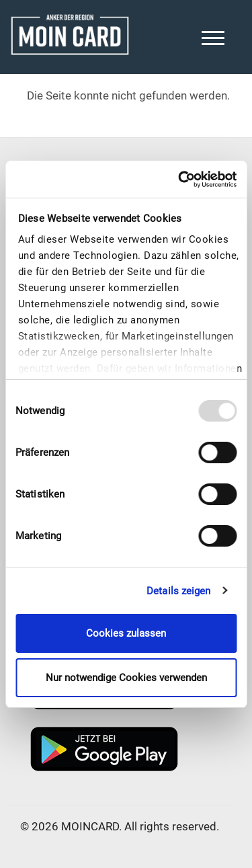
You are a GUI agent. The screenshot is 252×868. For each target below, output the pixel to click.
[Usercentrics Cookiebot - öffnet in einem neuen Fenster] (179, 180)
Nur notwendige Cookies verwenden (126, 678)
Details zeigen (178, 591)
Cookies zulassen (126, 633)
